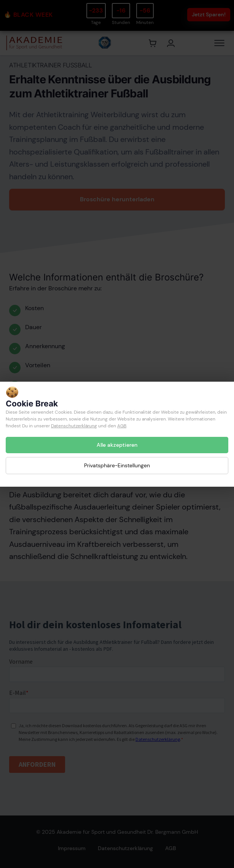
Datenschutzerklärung (74, 426)
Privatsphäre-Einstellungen (117, 465)
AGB (122, 426)
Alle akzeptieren (117, 445)
